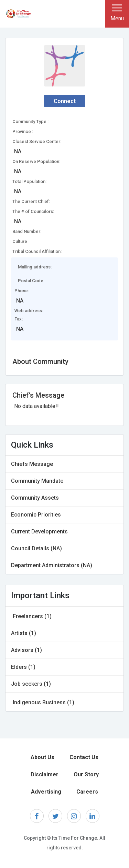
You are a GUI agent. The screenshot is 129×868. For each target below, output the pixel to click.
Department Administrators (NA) (52, 565)
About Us (42, 757)
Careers (87, 792)
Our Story (86, 774)
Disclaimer (45, 774)
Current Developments (39, 532)
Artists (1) (24, 633)
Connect (65, 101)
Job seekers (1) (31, 684)
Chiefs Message (32, 464)
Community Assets (35, 498)
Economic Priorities (36, 515)
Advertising (46, 792)
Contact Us (84, 757)
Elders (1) (23, 667)
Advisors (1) (26, 650)
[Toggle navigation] (117, 14)
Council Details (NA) (36, 548)
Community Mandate (37, 481)
